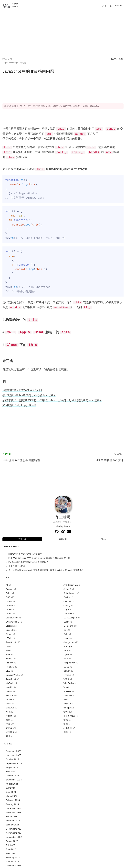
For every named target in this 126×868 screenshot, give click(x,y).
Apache (9, 589)
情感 (66, 720)
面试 (8, 736)
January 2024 (12, 804)
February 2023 (13, 821)
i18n (66, 700)
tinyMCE (68, 704)
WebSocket (11, 695)
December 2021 (14, 866)
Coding (67, 605)
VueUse (67, 691)
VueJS (9, 691)
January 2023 (12, 825)
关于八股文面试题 (17, 566)
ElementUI (68, 626)
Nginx (66, 655)
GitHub (119, 6)
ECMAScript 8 (12, 622)
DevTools (68, 614)
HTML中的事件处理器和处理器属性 (25, 554)
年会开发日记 (70, 716)
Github (9, 634)
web (8, 712)
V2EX (66, 679)
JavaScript (13, 63)
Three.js (67, 675)
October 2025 (12, 759)
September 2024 (14, 780)
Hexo (66, 638)
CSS (8, 597)
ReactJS (10, 667)
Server (67, 671)
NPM (8, 650)
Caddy (9, 601)
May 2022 (11, 853)
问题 (66, 732)
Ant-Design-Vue (71, 585)
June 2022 (11, 849)
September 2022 (14, 837)
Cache (67, 597)
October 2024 (12, 776)
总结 (8, 720)
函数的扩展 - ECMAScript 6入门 (22, 390)
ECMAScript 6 (70, 618)
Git (65, 630)
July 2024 (10, 788)
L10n (8, 646)
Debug (9, 614)
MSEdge (68, 646)
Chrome (10, 605)
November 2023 (14, 812)
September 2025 (14, 763)
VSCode (10, 683)
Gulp (66, 634)
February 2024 (13, 800)
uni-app (67, 708)
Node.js (9, 659)
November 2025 (14, 755)
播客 (66, 724)
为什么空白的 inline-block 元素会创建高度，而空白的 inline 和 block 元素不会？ (46, 570)
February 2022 (13, 857)
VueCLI (67, 687)
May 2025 (11, 772)
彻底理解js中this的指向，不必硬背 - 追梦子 (29, 395)
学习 (66, 712)
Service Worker (13, 675)
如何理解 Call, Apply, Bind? (19, 405)
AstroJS (67, 589)
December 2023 (14, 808)
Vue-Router (11, 687)
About (104, 539)
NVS (8, 655)
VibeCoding (69, 683)
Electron (10, 626)
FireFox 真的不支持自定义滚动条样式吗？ (28, 562)
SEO (8, 671)
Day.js (66, 610)
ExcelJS (10, 630)
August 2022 (12, 841)
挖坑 (8, 724)
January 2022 (12, 862)
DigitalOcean (12, 618)
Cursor (9, 610)
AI (7, 585)
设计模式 (10, 732)
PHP (66, 659)
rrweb (8, 704)
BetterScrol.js (70, 593)
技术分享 (7, 59)
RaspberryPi (69, 663)
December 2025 (14, 751)
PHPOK (10, 663)
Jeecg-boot (69, 642)
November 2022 (14, 833)
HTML (9, 638)
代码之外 (63, 539)
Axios (8, 593)
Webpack (68, 695)
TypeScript (11, 679)
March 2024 (12, 796)
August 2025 (12, 767)
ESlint (66, 622)
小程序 (9, 716)
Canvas (67, 601)
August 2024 (12, 784)
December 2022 (14, 829)
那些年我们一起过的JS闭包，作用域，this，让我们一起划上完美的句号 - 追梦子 (52, 400)
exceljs (9, 700)
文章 (105, 6)
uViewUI (10, 708)
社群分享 (68, 728)
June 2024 (11, 792)
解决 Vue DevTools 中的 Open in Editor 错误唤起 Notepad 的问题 (39, 558)
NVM (66, 650)
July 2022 (10, 845)
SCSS (66, 667)
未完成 (23, 63)
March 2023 (12, 817)
